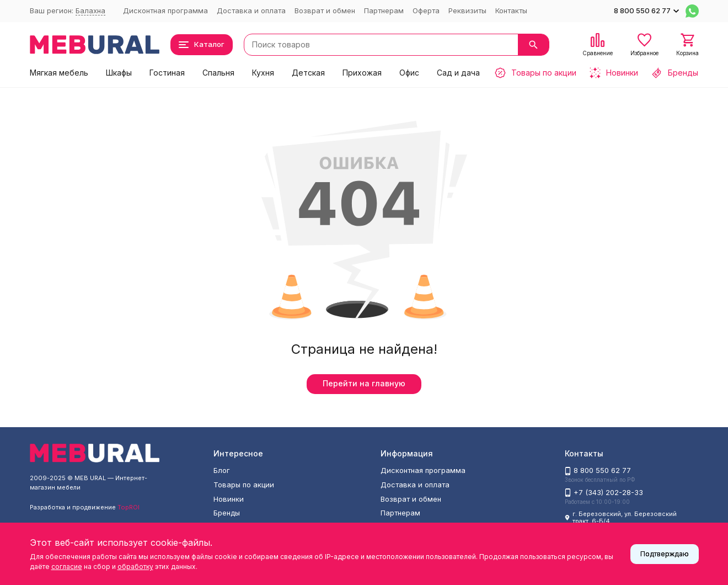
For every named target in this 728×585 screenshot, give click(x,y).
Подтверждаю (665, 554)
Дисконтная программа (165, 10)
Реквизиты (467, 10)
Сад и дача (458, 73)
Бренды (227, 513)
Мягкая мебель (59, 73)
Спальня (218, 73)
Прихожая (362, 73)
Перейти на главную (364, 383)
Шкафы (119, 73)
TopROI (129, 507)
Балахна (90, 10)
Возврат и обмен (325, 10)
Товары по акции (244, 485)
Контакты (511, 10)
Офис (409, 73)
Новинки (229, 499)
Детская (308, 73)
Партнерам (384, 10)
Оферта (426, 10)
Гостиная (167, 73)
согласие (67, 567)
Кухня (263, 73)
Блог (222, 470)
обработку (135, 567)
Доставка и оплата (251, 10)
